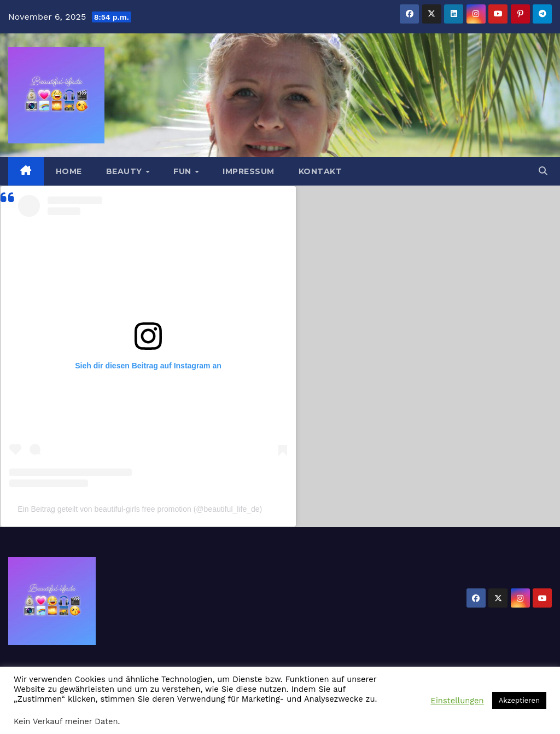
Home (69, 171)
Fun (183, 171)
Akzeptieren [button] (519, 700)
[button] (543, 171)
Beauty (126, 171)
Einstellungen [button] (457, 701)
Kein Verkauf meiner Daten (66, 721)
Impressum (249, 171)
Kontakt (320, 171)
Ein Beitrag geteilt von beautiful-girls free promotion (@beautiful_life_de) (140, 509)
